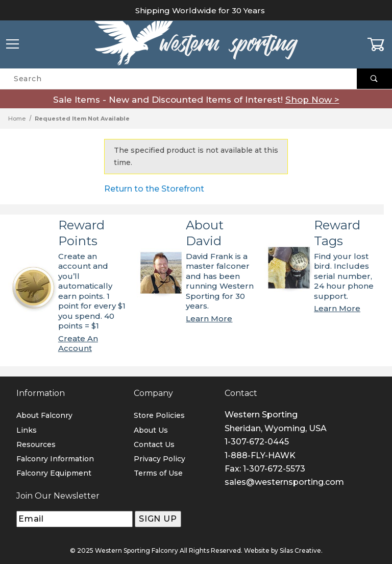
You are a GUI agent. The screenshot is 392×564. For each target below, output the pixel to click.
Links (27, 430)
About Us (151, 430)
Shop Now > (312, 100)
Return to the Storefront (154, 189)
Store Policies (159, 415)
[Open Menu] (13, 45)
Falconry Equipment (54, 473)
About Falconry (44, 415)
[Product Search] (178, 79)
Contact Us (154, 444)
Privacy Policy (160, 459)
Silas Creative (300, 550)
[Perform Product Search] (374, 79)
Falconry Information (55, 459)
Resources (36, 444)
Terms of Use (158, 473)
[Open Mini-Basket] (379, 44)
